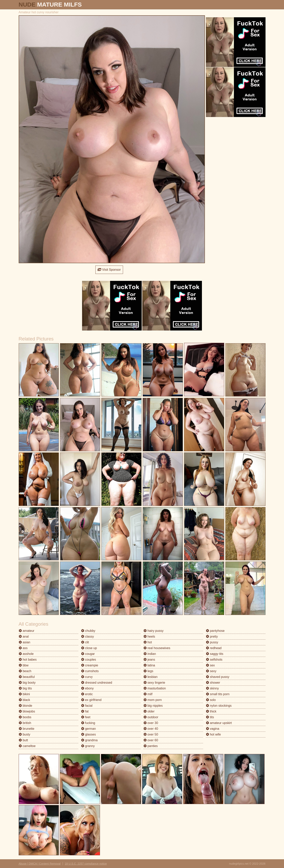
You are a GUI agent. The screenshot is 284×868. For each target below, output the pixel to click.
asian (25, 642)
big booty (27, 683)
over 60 (151, 740)
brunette (27, 729)
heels (149, 637)
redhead (214, 648)
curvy (87, 677)
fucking (88, 723)
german (89, 729)
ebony (87, 688)
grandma (89, 740)
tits (210, 717)
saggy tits (215, 654)
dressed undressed (97, 683)
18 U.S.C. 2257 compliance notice (86, 864)
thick (211, 711)
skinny (212, 688)
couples (89, 660)
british (25, 723)
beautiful (27, 677)
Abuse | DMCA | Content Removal (40, 864)
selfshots (214, 660)
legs (148, 671)
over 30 (151, 723)
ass (23, 648)
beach (25, 671)
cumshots (90, 671)
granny (88, 746)
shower (213, 683)
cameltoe (27, 746)
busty (25, 734)
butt (23, 740)
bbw (24, 665)
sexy (211, 671)
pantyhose (215, 631)
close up (89, 648)
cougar (88, 654)
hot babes (28, 660)
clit (85, 642)
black (24, 700)
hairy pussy (154, 631)
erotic (87, 694)
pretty (212, 637)
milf (148, 694)
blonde (26, 706)
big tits (25, 688)
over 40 (151, 729)
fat (85, 711)
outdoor (151, 717)
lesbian (151, 677)
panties (151, 746)
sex (210, 665)
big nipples (153, 706)
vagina (213, 729)
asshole (26, 654)
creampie (90, 665)
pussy (212, 642)
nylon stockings (219, 706)
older (149, 711)
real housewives (157, 648)
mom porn (153, 700)
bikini (24, 694)
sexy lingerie (154, 683)
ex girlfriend (91, 700)
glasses (89, 734)
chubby (88, 631)
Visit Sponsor (109, 270)
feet (86, 717)
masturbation (155, 688)
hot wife (213, 734)
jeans (149, 660)
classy (88, 637)
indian (150, 654)
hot (148, 642)
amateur (27, 631)
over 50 (151, 734)
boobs (25, 717)
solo (211, 700)
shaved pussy (218, 677)
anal (24, 637)
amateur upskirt (219, 723)
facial (87, 706)
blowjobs (27, 711)
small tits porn (218, 694)
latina (149, 665)
